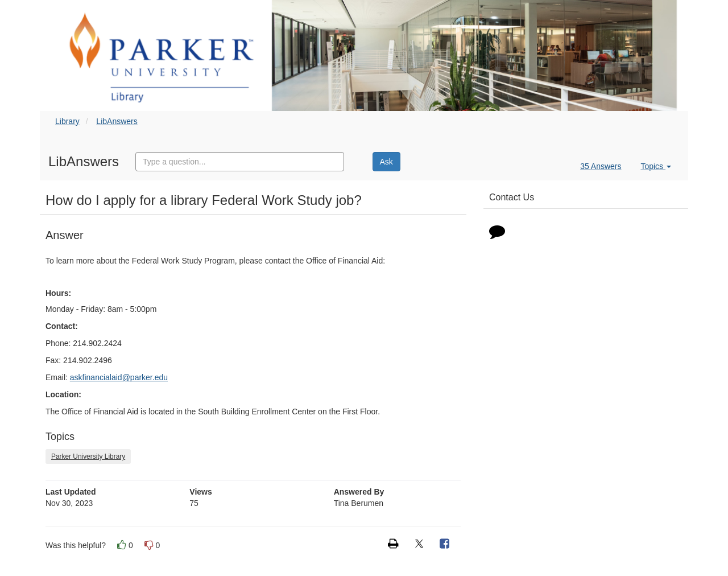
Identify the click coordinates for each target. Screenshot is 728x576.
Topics (656, 166)
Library (67, 121)
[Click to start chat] (497, 234)
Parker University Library (88, 456)
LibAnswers (117, 121)
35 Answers (601, 166)
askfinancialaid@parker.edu (119, 377)
